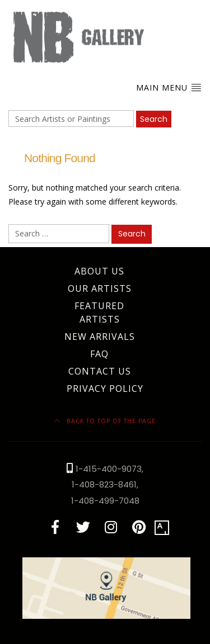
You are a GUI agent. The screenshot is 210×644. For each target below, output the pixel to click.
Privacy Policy (105, 389)
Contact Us (100, 371)
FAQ (99, 354)
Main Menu (169, 87)
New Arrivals (100, 337)
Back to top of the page (105, 421)
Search (154, 119)
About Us (99, 271)
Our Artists (100, 288)
